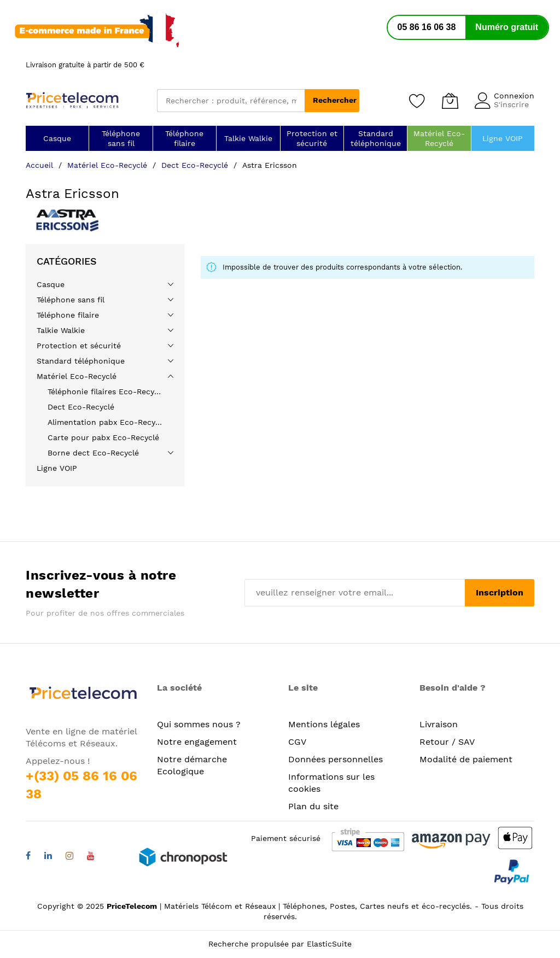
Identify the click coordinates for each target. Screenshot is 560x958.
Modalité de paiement (466, 759)
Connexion (514, 96)
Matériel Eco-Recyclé (109, 165)
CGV (297, 742)
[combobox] (231, 101)
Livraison (439, 724)
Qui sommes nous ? (199, 724)
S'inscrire (511, 104)
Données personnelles (336, 759)
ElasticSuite (329, 944)
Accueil (41, 165)
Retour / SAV (447, 742)
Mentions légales (324, 724)
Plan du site (313, 806)
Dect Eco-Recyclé (196, 165)
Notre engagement (197, 742)
